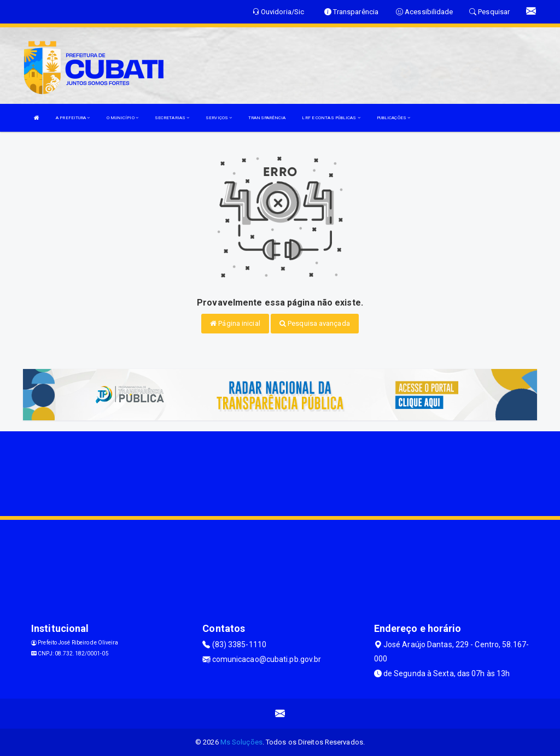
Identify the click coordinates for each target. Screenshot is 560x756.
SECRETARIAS (172, 118)
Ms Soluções (241, 742)
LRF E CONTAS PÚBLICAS (331, 118)
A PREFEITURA (73, 118)
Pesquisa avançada (315, 323)
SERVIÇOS (219, 118)
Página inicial (235, 323)
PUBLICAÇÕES (393, 118)
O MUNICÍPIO (122, 118)
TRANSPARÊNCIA (267, 118)
